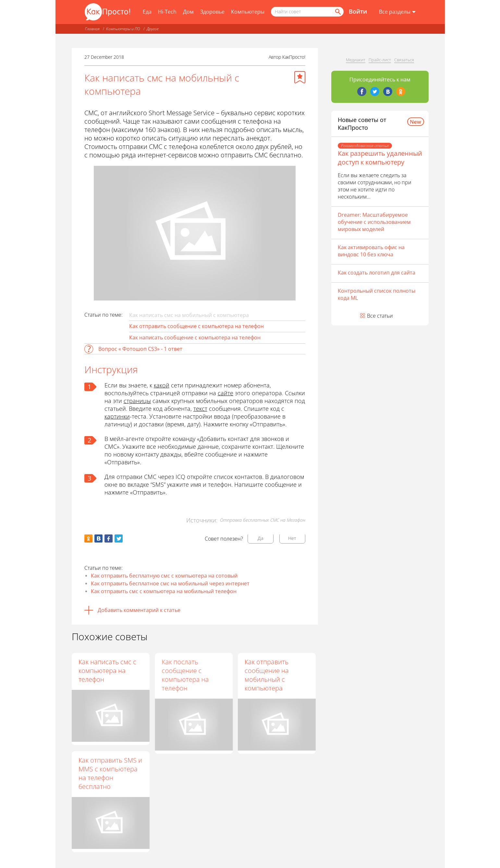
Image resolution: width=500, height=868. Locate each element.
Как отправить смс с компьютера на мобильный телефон (164, 591)
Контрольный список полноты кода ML (377, 294)
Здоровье (212, 12)
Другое (153, 29)
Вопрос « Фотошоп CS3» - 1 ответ (140, 349)
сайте (226, 393)
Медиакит (356, 60)
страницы (137, 401)
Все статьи (380, 316)
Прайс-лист (380, 60)
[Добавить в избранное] (300, 77)
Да (261, 538)
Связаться (404, 60)
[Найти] (337, 12)
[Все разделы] (397, 12)
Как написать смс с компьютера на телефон (107, 671)
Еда (147, 12)
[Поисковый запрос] (307, 12)
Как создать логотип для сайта (377, 273)
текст (200, 409)
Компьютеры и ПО (123, 29)
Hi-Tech (167, 12)
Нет (292, 538)
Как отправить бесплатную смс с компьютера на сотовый (164, 576)
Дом (188, 12)
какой (162, 385)
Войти (358, 11)
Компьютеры (248, 12)
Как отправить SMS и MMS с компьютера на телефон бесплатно (110, 773)
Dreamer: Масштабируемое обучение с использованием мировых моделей (374, 222)
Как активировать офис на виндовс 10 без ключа (371, 251)
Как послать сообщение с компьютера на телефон (185, 675)
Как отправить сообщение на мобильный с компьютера (267, 675)
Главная (92, 29)
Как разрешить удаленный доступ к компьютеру (380, 158)
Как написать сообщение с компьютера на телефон (195, 337)
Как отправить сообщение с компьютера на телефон (196, 326)
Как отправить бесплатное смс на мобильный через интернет (170, 583)
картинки (117, 416)
